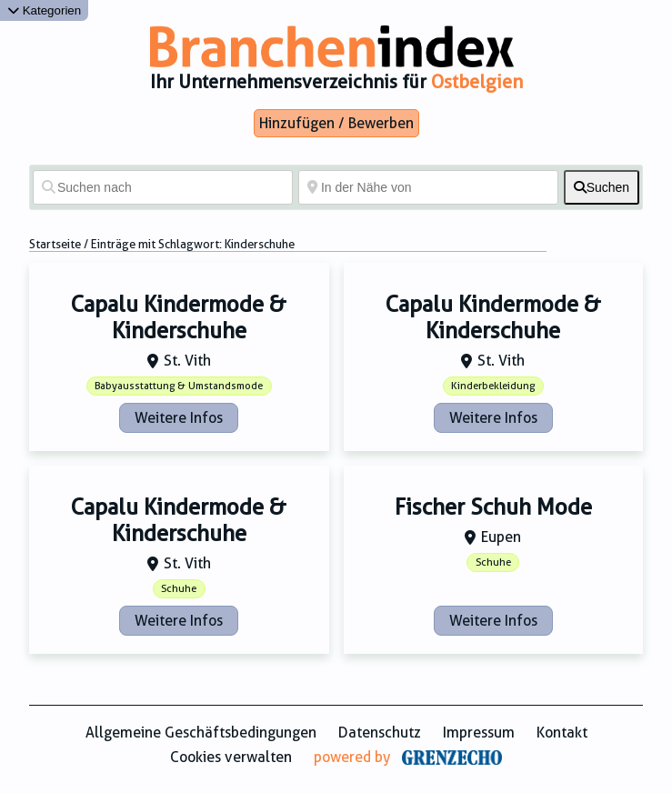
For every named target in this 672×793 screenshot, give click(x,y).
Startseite (55, 244)
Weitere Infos (179, 418)
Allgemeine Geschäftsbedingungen (201, 733)
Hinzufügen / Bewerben (336, 123)
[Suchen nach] (163, 187)
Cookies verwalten (231, 757)
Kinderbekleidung (493, 386)
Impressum (479, 733)
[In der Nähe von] (428, 187)
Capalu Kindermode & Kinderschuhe (179, 318)
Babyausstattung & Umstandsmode (179, 386)
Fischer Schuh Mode (493, 507)
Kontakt (562, 733)
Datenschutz (380, 733)
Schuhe (179, 589)
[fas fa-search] (602, 187)
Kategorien (44, 10)
